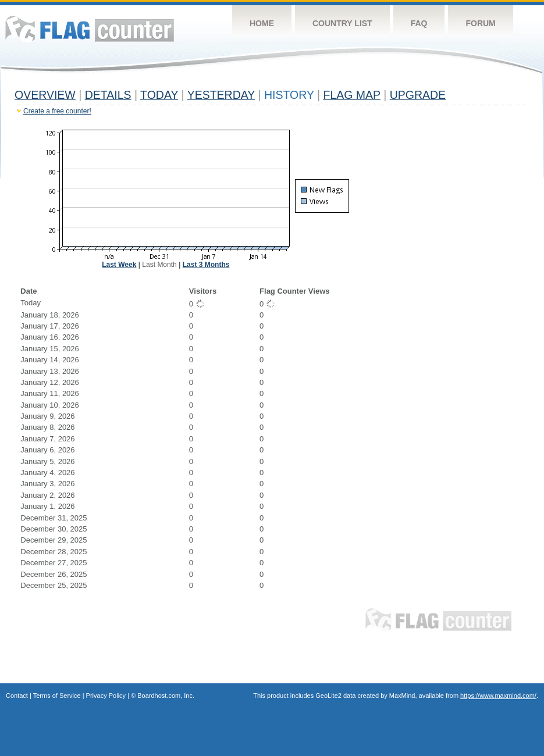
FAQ (419, 23)
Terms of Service (57, 696)
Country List (342, 23)
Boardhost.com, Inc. (166, 696)
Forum (480, 23)
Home (262, 23)
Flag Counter (90, 29)
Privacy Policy (106, 696)
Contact (17, 696)
